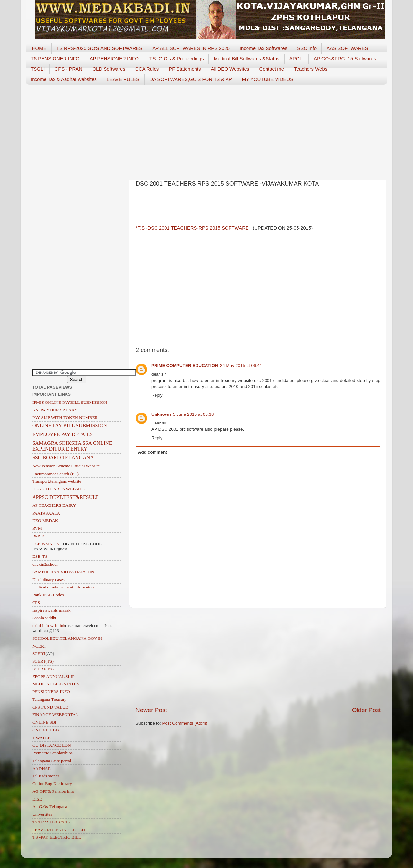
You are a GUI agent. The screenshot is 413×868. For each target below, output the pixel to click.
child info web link (49, 625)
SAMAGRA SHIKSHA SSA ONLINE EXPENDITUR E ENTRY (72, 446)
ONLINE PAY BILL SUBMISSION (70, 426)
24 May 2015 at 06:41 (241, 366)
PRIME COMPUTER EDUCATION (185, 366)
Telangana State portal (52, 761)
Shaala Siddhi (44, 618)
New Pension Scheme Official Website (66, 466)
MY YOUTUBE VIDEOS (268, 79)
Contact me (272, 69)
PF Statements (185, 69)
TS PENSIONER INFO (55, 59)
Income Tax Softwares (263, 48)
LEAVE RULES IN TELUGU (59, 830)
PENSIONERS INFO (51, 692)
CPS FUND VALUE (50, 707)
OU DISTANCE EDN (52, 745)
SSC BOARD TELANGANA (63, 458)
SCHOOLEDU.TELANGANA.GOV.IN (67, 638)
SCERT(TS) (43, 661)
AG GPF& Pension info (53, 791)
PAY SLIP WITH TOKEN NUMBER (65, 418)
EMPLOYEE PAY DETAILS (62, 434)
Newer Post (151, 710)
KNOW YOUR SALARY (55, 410)
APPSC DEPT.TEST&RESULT (65, 497)
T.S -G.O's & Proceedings (176, 59)
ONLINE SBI (44, 722)
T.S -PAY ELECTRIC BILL (57, 837)
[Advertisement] (206, 130)
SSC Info (307, 48)
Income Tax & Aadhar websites (64, 79)
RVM (37, 528)
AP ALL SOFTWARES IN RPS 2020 (191, 48)
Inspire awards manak (51, 610)
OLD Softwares (109, 69)
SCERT (39, 654)
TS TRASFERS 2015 (51, 822)
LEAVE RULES (123, 79)
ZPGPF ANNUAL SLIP (53, 676)
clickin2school (45, 564)
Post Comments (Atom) (185, 723)
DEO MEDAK (45, 521)
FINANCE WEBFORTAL (55, 715)
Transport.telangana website (57, 481)
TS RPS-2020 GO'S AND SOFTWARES (100, 48)
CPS (36, 602)
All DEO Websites (230, 69)
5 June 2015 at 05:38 (193, 414)
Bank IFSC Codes (48, 595)
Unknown (161, 414)
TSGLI (38, 69)
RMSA (38, 536)
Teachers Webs (311, 69)
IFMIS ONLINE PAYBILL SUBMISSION (70, 402)
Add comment (153, 452)
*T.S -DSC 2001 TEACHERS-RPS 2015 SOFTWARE (193, 228)
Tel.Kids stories (46, 776)
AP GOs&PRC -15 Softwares (345, 59)
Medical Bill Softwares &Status (246, 59)
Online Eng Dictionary (52, 784)
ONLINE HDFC (47, 730)
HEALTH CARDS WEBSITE (59, 489)
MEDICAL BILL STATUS (56, 684)
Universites (42, 814)
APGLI (297, 59)
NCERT (39, 646)
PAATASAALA (46, 513)
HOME (39, 48)
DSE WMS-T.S (46, 544)
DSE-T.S (40, 556)
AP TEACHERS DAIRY (54, 505)
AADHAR (42, 768)
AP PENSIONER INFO (114, 59)
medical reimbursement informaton (63, 587)
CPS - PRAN (68, 69)
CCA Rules (147, 69)
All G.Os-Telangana (50, 807)
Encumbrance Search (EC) (55, 474)
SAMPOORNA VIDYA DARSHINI (64, 572)
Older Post (366, 710)
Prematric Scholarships (52, 753)
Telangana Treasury (49, 699)
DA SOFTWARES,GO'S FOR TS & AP (191, 79)
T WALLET (43, 738)
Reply (157, 395)
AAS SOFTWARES (347, 48)
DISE (37, 799)
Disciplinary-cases (48, 580)
